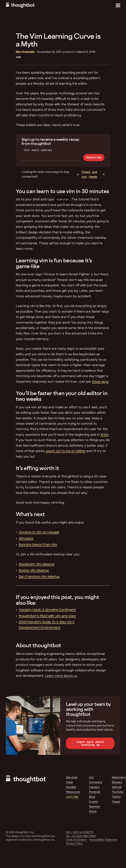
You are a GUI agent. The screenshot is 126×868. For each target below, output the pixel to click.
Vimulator (26, 539)
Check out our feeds (87, 174)
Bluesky (117, 782)
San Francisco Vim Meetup (39, 577)
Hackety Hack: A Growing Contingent (47, 610)
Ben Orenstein (25, 52)
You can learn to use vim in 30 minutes (62, 191)
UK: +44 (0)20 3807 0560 (81, 836)
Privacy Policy (74, 844)
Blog (92, 797)
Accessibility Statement (103, 840)
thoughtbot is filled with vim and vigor (47, 616)
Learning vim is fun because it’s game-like (54, 263)
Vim (18, 57)
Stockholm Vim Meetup (37, 564)
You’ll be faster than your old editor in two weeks (62, 396)
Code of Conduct (76, 840)
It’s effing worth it (37, 468)
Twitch (116, 797)
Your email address (38, 150)
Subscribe (94, 157)
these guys (100, 382)
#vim (105, 435)
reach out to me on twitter (66, 451)
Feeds (116, 802)
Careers (94, 787)
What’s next (30, 514)
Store (93, 812)
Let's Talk (72, 797)
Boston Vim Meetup (34, 571)
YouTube (118, 792)
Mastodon (119, 778)
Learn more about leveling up (90, 743)
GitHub (117, 787)
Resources (73, 792)
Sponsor (95, 807)
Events (94, 802)
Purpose (95, 792)
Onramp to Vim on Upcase (39, 532)
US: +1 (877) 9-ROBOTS (80, 832)
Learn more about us (61, 676)
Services (72, 778)
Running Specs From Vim (38, 545)
